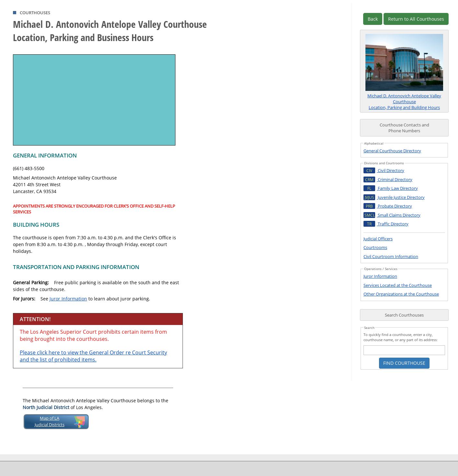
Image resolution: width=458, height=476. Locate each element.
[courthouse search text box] (404, 350)
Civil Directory (384, 170)
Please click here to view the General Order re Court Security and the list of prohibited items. (93, 356)
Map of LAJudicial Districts (50, 421)
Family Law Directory (391, 188)
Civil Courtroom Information (391, 256)
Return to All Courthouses (416, 19)
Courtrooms (375, 247)
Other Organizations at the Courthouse (401, 294)
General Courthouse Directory (392, 151)
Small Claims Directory (392, 215)
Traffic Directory (386, 224)
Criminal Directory (388, 179)
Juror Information (68, 299)
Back (373, 19)
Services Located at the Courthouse (398, 285)
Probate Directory (388, 206)
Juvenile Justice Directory (394, 197)
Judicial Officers (378, 239)
